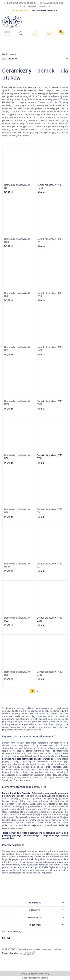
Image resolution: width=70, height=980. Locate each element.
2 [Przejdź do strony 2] (38, 691)
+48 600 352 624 (20, 10)
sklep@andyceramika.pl (45, 10)
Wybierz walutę (9, 54)
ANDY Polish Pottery (12, 931)
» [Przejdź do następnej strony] (42, 691)
